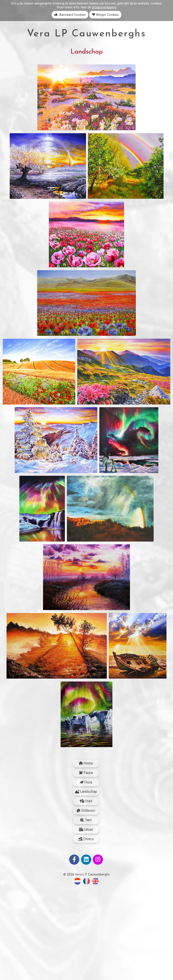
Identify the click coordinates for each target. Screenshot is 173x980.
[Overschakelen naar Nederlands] (77, 976)
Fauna (86, 865)
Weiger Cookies (105, 15)
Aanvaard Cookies (70, 15)
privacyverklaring (104, 7)
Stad (86, 893)
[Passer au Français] (86, 976)
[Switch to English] (96, 976)
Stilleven (86, 903)
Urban (86, 922)
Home (86, 856)
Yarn (86, 912)
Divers (86, 931)
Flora (86, 874)
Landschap (86, 884)
